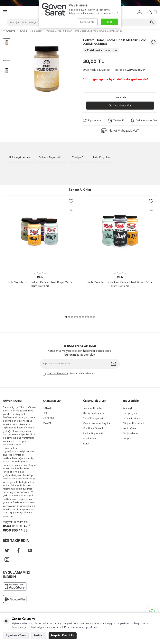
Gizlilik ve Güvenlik (94, 429)
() (152, 12)
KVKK (86, 444)
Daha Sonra (87, 22)
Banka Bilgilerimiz (93, 434)
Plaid (101, 50)
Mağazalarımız (131, 434)
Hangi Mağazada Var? (120, 131)
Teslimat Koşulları (93, 408)
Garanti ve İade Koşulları (97, 423)
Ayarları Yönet (16, 636)
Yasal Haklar (90, 439)
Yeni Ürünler (130, 429)
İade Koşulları (101, 158)
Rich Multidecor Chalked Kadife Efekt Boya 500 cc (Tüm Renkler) (120, 284)
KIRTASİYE (49, 418)
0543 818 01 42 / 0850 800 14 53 (16, 529)
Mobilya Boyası (54, 31)
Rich (40, 278)
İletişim (127, 439)
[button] (66, 317)
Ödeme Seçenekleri (51, 158)
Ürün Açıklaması (19, 158)
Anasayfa (9, 31)
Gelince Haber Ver (120, 106)
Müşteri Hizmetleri (133, 423)
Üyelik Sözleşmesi (94, 413)
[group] (47, 69)
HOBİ (22, 31)
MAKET (47, 423)
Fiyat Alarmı (92, 120)
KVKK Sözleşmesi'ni (58, 374)
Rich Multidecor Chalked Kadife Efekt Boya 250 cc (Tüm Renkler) (40, 284)
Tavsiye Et (116, 120)
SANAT (47, 408)
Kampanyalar (130, 413)
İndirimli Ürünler (132, 418)
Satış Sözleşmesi (93, 418)
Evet (109, 22)
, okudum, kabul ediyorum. (69, 374)
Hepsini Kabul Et (63, 636)
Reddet (39, 636)
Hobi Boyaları (35, 31)
